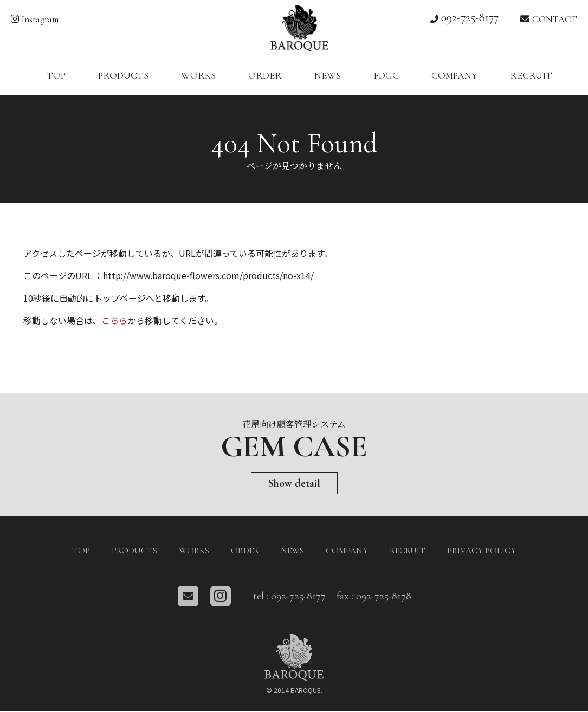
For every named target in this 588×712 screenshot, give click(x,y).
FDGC (386, 76)
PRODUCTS (123, 76)
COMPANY (454, 76)
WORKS (198, 76)
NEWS (328, 76)
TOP (56, 76)
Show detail (294, 484)
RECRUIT (531, 76)
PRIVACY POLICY (482, 551)
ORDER (265, 76)
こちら (114, 321)
